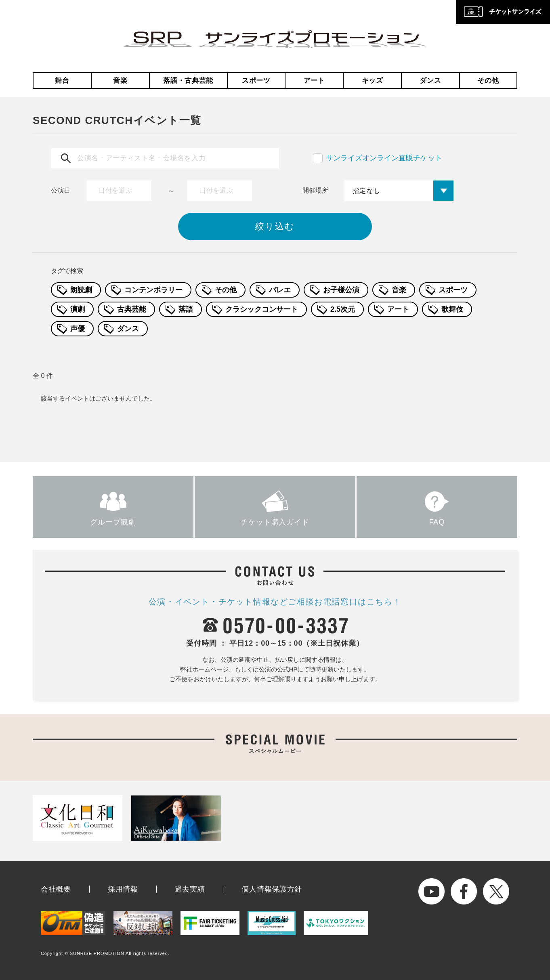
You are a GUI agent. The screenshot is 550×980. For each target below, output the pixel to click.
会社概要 (56, 889)
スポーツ (256, 81)
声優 (78, 329)
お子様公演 (341, 290)
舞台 (62, 81)
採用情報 (123, 889)
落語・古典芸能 (188, 81)
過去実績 (190, 889)
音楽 (120, 81)
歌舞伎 (452, 309)
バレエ (280, 290)
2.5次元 (343, 309)
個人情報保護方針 (272, 889)
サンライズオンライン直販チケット (384, 158)
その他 (488, 81)
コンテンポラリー (153, 290)
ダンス (430, 81)
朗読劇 (81, 290)
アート (314, 81)
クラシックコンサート (262, 309)
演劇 (78, 309)
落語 (186, 309)
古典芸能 (132, 309)
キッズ (373, 81)
